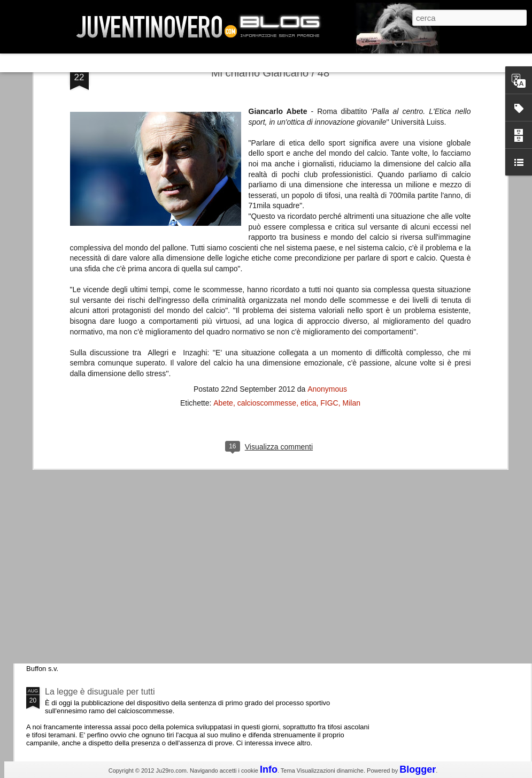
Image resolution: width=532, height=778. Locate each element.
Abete (223, 185)
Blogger (418, 769)
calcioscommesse (267, 185)
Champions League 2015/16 (99, 511)
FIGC (329, 185)
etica (309, 185)
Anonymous (327, 171)
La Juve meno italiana (87, 406)
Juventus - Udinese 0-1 (89, 601)
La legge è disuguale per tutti (100, 692)
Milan (352, 185)
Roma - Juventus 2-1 (85, 464)
